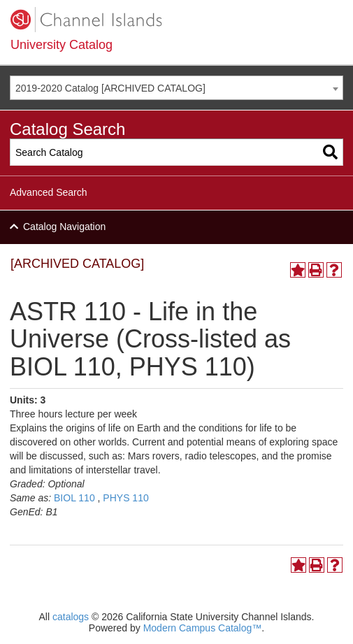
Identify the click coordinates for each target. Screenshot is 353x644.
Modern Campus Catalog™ (203, 628)
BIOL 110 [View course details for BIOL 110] (74, 498)
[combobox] (176, 88)
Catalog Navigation (64, 227)
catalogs (71, 617)
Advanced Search (49, 192)
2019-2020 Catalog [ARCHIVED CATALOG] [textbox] (110, 88)
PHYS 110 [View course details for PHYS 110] (125, 498)
